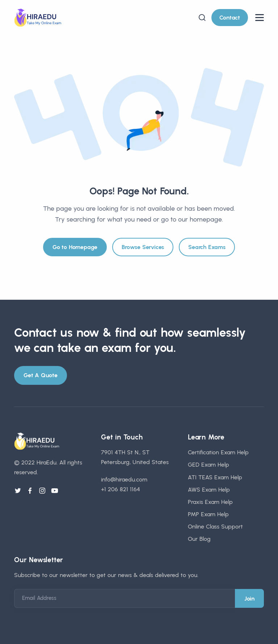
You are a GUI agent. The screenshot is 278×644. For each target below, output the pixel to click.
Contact (230, 18)
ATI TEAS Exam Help (215, 477)
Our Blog (199, 539)
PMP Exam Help (208, 514)
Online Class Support (215, 527)
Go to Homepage (75, 247)
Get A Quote (41, 375)
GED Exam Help (208, 465)
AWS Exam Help (209, 490)
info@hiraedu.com (124, 479)
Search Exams (207, 247)
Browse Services (143, 247)
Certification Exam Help (218, 452)
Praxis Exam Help (210, 502)
